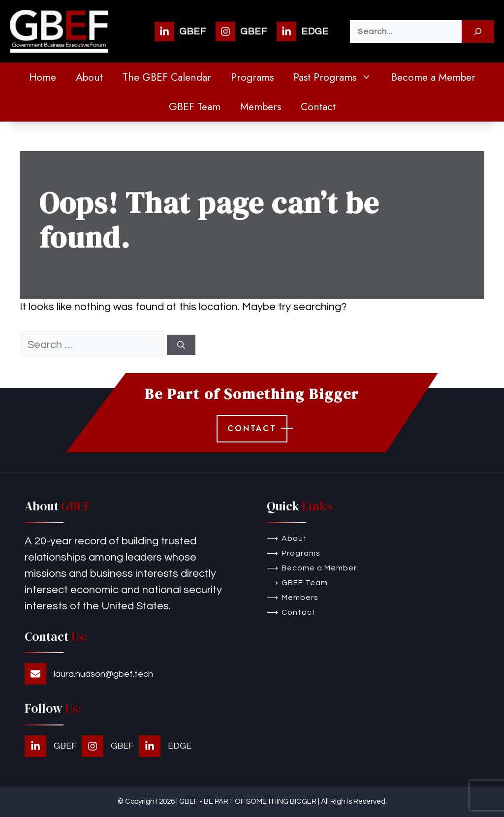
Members (261, 107)
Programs (252, 77)
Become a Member (433, 77)
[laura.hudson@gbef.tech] (89, 674)
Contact (318, 107)
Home (43, 77)
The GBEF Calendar (167, 77)
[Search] (478, 31)
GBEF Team (195, 107)
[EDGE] (302, 31)
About (89, 77)
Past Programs (337, 77)
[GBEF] (180, 31)
